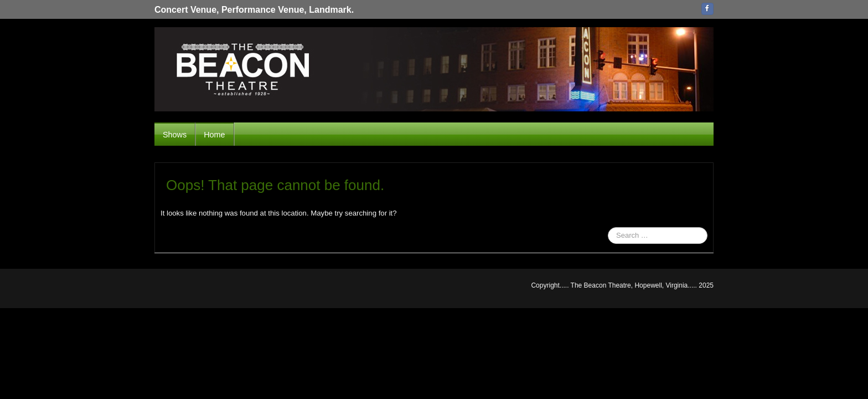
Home (214, 135)
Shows (175, 135)
